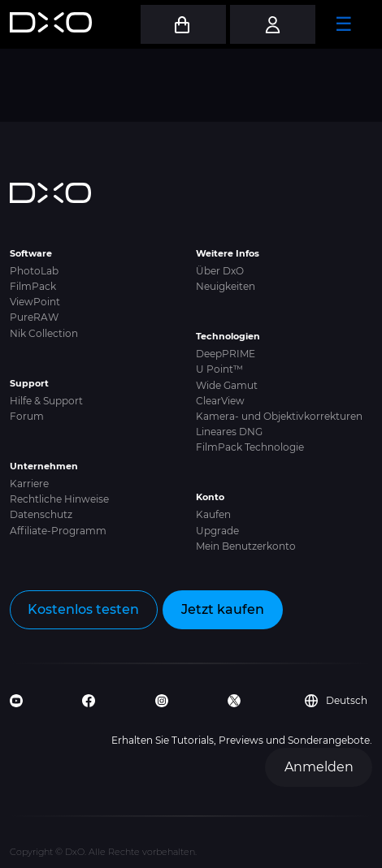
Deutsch (336, 701)
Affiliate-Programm (58, 531)
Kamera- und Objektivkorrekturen (279, 416)
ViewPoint (35, 302)
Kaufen (213, 514)
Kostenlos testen (83, 609)
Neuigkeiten (226, 286)
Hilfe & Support (46, 401)
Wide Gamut (227, 385)
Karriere (29, 484)
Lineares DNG (229, 432)
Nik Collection (44, 333)
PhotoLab (34, 271)
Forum (27, 416)
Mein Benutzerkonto (246, 546)
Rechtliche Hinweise (59, 499)
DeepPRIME (226, 354)
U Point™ (219, 369)
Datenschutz (41, 514)
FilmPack (33, 286)
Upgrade (217, 531)
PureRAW (34, 317)
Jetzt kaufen (223, 609)
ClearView (220, 401)
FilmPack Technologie (250, 447)
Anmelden (319, 767)
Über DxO (220, 271)
